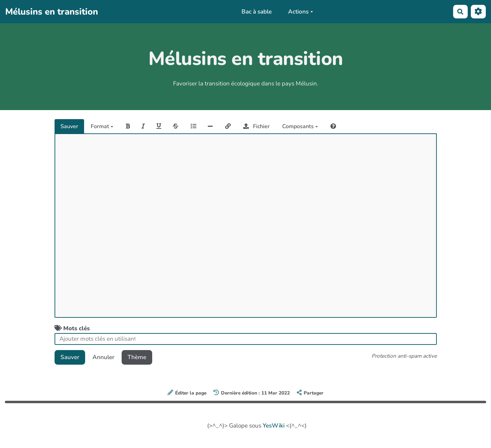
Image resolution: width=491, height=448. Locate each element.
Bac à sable (257, 12)
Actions (301, 12)
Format (102, 126)
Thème (137, 357)
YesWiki (274, 426)
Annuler (103, 357)
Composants (300, 126)
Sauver (69, 126)
